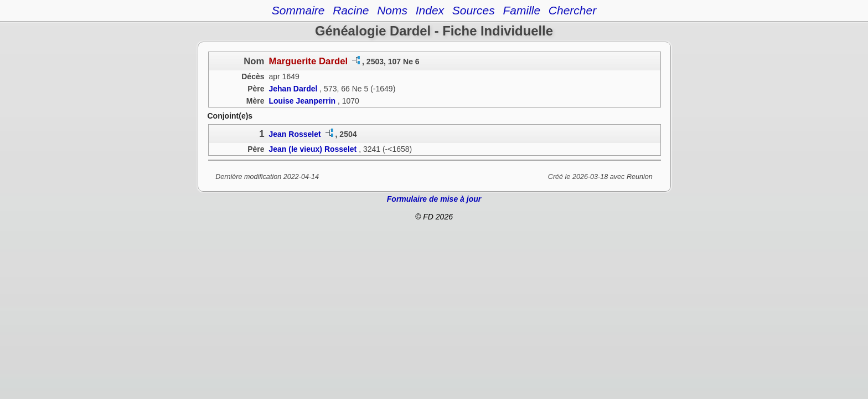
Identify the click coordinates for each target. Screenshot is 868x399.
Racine (351, 10)
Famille (521, 10)
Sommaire (298, 10)
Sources (474, 10)
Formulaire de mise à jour (434, 199)
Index (430, 10)
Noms (392, 10)
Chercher (572, 10)
